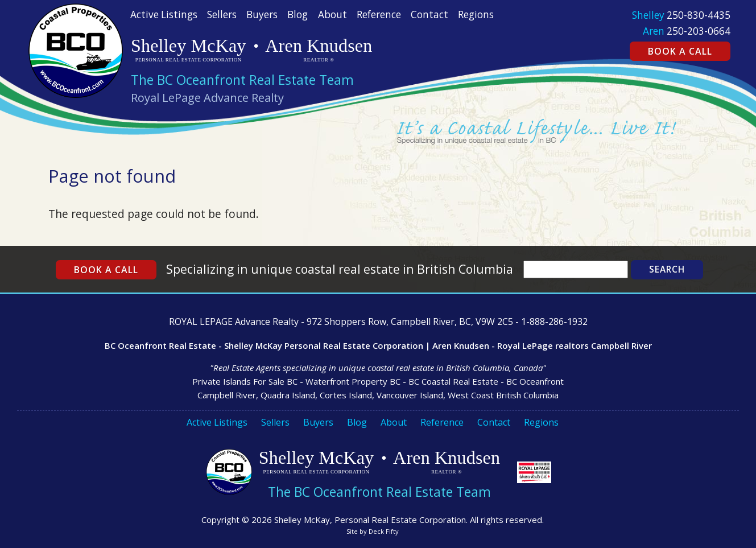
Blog (298, 15)
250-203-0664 (699, 31)
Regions (476, 15)
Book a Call (680, 51)
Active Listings (164, 15)
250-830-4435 (699, 15)
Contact (429, 15)
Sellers (222, 15)
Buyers (262, 15)
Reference (379, 15)
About (332, 15)
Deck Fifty (384, 531)
